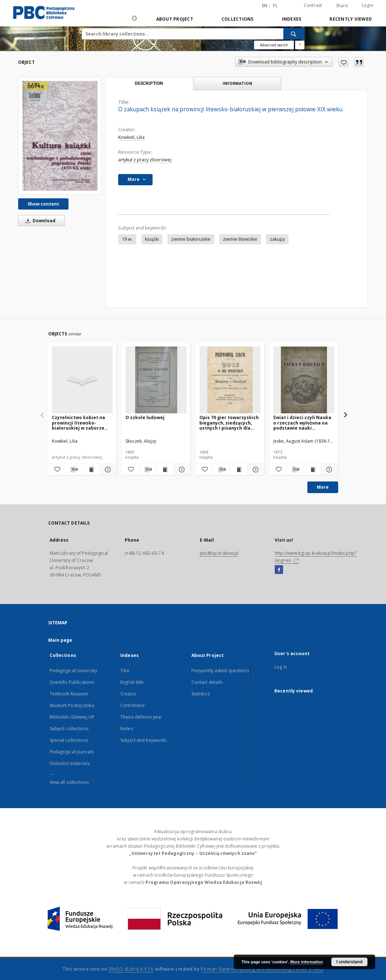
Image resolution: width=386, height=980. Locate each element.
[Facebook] (279, 570)
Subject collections (69, 729)
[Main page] (134, 19)
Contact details (207, 682)
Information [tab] (237, 83)
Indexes (292, 19)
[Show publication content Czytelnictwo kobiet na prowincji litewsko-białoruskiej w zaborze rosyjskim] (91, 470)
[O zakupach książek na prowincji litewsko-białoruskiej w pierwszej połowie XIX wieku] (60, 136)
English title (132, 682)
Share (342, 6)
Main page (60, 640)
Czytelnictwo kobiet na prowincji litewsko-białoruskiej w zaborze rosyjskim (78, 423)
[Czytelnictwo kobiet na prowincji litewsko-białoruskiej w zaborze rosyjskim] (82, 380)
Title (125, 671)
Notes (127, 729)
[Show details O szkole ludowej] (181, 470)
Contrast (313, 5)
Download (39, 221)
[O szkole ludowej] (156, 380)
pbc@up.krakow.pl (219, 553)
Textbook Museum (69, 694)
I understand (349, 962)
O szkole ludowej (145, 417)
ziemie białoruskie (191, 239)
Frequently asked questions (220, 671)
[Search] (294, 34)
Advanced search (274, 45)
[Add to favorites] (343, 62)
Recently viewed (351, 19)
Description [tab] (149, 83)
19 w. (127, 239)
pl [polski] (275, 6)
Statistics (200, 694)
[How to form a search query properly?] (300, 45)
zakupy (277, 239)
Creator (128, 694)
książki (152, 239)
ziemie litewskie (240, 239)
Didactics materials (70, 763)
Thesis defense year (141, 717)
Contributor (133, 705)
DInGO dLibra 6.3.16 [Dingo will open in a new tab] (131, 969)
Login (368, 5)
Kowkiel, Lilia (131, 137)
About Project (175, 19)
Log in (281, 667)
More (323, 487)
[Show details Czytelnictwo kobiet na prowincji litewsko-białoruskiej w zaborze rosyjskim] (107, 470)
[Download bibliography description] (74, 470)
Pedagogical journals (72, 752)
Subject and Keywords (143, 740)
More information (307, 962)
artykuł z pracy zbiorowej (145, 160)
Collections (238, 19)
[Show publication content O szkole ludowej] (165, 470)
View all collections (69, 782)
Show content (43, 204)
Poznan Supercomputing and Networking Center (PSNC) (262, 969)
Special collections (69, 740)
